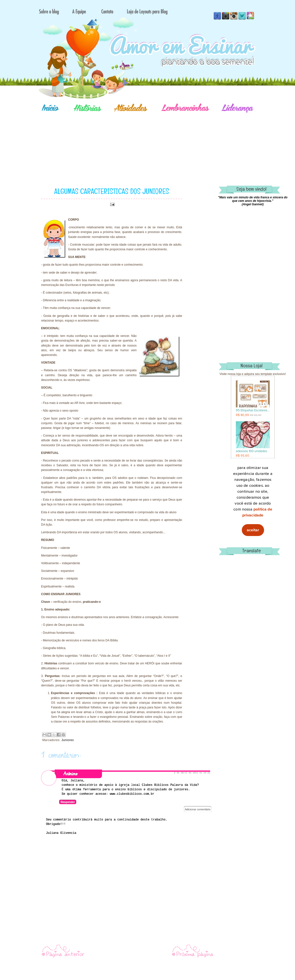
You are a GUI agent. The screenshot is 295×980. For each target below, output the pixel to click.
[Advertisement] (165, 142)
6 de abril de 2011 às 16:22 (192, 773)
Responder (68, 802)
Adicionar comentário (198, 809)
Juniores (68, 740)
